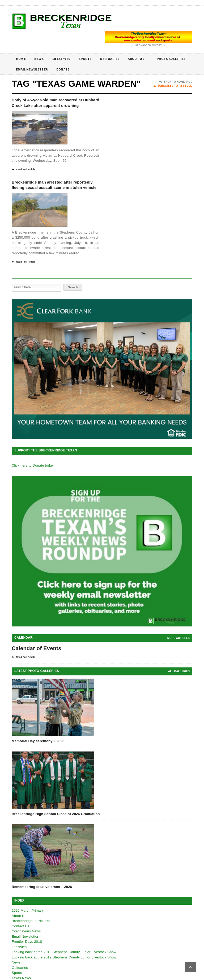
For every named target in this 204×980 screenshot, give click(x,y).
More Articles (178, 655)
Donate (108, 69)
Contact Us (20, 943)
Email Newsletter (74, 69)
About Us (146, 60)
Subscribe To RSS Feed (173, 86)
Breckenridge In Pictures (31, 938)
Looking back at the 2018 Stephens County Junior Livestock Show (64, 969)
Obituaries (116, 59)
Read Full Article (24, 178)
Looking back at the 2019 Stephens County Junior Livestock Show (64, 974)
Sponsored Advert (149, 45)
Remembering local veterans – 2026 (42, 904)
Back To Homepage (176, 82)
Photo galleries (32, 69)
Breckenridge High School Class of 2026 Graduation (56, 831)
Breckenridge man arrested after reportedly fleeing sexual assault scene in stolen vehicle (54, 197)
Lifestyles (64, 59)
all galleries (179, 688)
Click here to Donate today (33, 482)
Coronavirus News (26, 948)
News (40, 59)
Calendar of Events (37, 665)
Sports (90, 59)
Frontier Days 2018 (27, 958)
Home (21, 59)
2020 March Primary (28, 927)
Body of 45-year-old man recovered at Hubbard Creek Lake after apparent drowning (55, 107)
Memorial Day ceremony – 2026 (38, 758)
